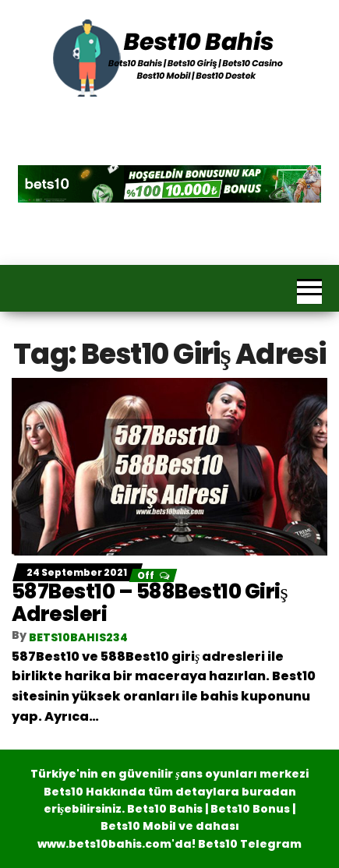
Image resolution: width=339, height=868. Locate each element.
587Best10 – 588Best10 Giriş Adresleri (150, 603)
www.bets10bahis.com (104, 844)
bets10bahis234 (78, 637)
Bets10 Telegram (250, 844)
